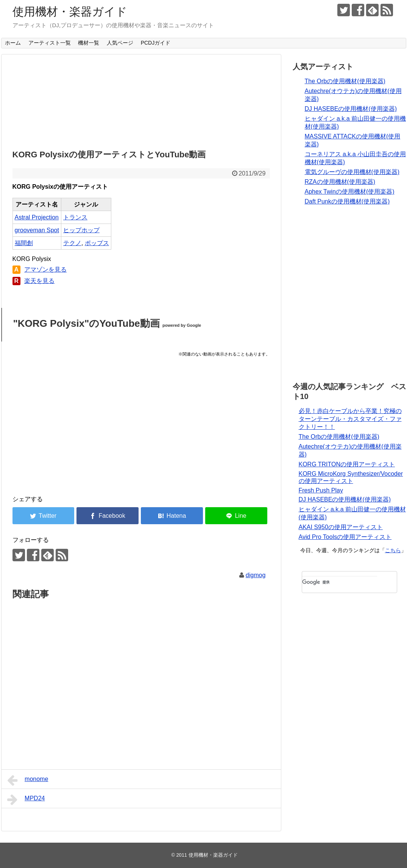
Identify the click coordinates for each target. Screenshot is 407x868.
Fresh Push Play (321, 490)
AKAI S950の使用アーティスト (341, 527)
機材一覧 (89, 43)
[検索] (340, 582)
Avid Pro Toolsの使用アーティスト (345, 537)
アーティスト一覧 (50, 43)
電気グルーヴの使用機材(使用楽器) (352, 172)
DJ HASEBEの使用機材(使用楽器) (351, 109)
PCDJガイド (156, 43)
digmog (256, 575)
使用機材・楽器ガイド (70, 12)
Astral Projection (37, 217)
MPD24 (26, 800)
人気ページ (120, 43)
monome (28, 780)
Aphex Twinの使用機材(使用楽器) (350, 192)
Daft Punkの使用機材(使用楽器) (347, 201)
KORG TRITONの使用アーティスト (347, 464)
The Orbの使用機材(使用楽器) (345, 81)
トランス (75, 217)
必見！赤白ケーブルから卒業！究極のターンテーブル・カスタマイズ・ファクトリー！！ (350, 419)
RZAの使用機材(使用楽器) (340, 182)
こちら (393, 550)
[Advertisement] (141, 100)
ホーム (13, 43)
